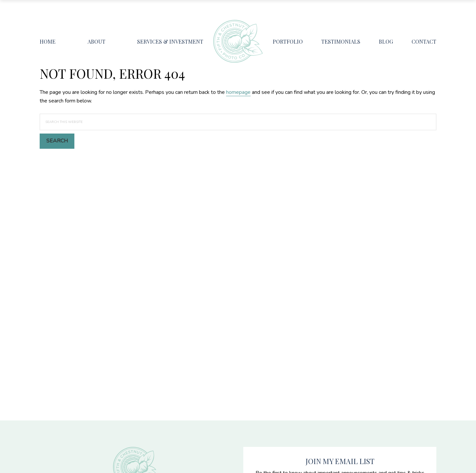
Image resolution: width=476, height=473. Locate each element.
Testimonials (341, 41)
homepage (238, 92)
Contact (424, 41)
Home (48, 41)
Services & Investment (170, 41)
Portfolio (288, 41)
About (97, 41)
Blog (386, 41)
